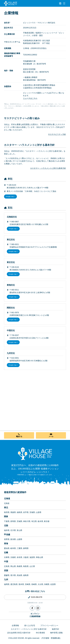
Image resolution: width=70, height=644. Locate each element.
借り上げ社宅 (30, 625)
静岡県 (26, 548)
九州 (6, 580)
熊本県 (21, 584)
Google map (10, 196)
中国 (6, 562)
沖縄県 (47, 584)
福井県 (7, 530)
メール (51, 436)
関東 (6, 517)
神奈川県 (27, 521)
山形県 (39, 512)
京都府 (13, 557)
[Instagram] (38, 608)
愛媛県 (7, 575)
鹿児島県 (14, 584)
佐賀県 (53, 584)
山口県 (32, 566)
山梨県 (19, 539)
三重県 (19, 548)
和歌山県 (39, 557)
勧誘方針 (56, 629)
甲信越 (7, 535)
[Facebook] (32, 608)
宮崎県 (28, 584)
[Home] (35, 454)
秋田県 (7, 512)
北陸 (6, 526)
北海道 (7, 499)
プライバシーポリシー (49, 625)
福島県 (19, 512)
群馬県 (13, 521)
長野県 (7, 539)
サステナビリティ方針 (57, 134)
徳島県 (26, 575)
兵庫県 (7, 557)
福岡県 (7, 584)
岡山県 (13, 566)
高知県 (19, 575)
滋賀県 (32, 557)
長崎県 (34, 584)
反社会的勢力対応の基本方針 (19, 633)
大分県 (40, 584)
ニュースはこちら (30, 98)
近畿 (6, 553)
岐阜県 (13, 548)
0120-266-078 (37, 597)
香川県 (13, 575)
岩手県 (26, 512)
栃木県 (40, 521)
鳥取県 (26, 566)
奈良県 (19, 557)
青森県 (13, 512)
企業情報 (15, 625)
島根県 (19, 566)
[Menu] (64, 3)
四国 (6, 571)
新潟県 (13, 539)
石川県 (13, 530)
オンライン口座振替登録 (35, 615)
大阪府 (26, 557)
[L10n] (60, 3)
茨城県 (19, 521)
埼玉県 (34, 521)
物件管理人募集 (56, 633)
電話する (19, 436)
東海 (6, 544)
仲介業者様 (40, 633)
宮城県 (32, 512)
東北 (6, 508)
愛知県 (7, 548)
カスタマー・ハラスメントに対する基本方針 (48, 168)
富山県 (19, 530)
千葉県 (7, 521)
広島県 (7, 566)
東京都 (47, 521)
